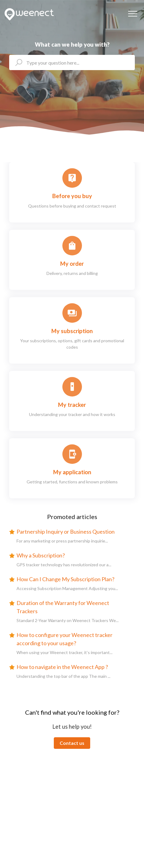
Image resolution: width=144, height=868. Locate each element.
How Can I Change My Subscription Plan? (65, 579)
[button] (133, 14)
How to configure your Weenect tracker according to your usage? (65, 639)
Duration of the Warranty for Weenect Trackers (63, 607)
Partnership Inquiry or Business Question (66, 532)
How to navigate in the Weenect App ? (62, 667)
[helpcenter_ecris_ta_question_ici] (72, 62)
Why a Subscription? (41, 555)
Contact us (72, 743)
